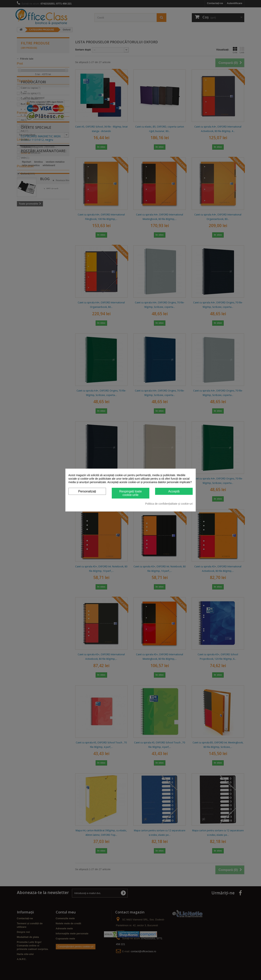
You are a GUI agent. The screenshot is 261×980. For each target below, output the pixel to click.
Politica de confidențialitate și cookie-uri (169, 504)
